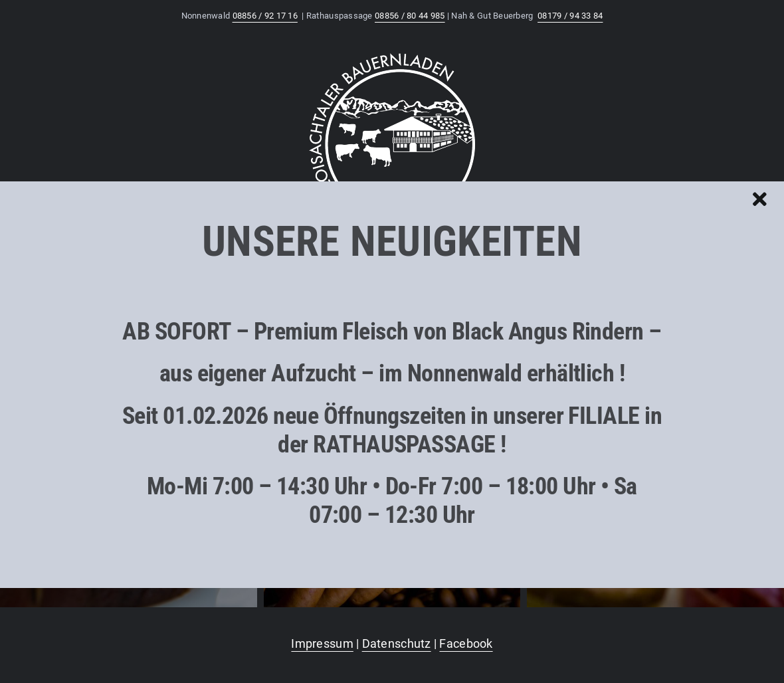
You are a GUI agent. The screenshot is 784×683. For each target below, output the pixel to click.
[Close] (760, 199)
